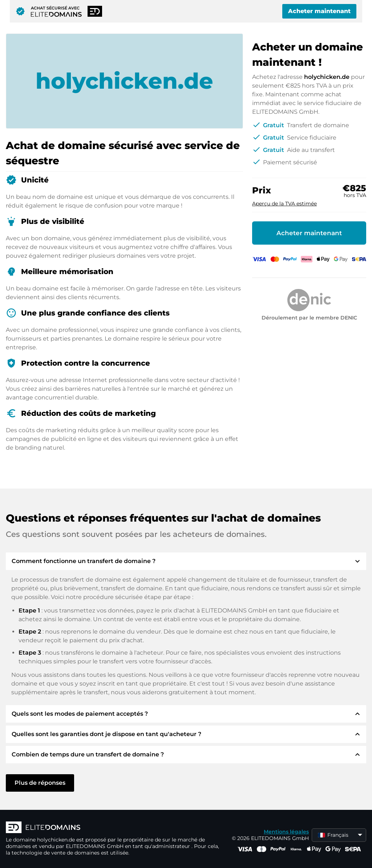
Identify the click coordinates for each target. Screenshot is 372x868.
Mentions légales (286, 832)
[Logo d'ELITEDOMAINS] (115, 828)
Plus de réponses (40, 783)
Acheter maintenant (319, 11)
